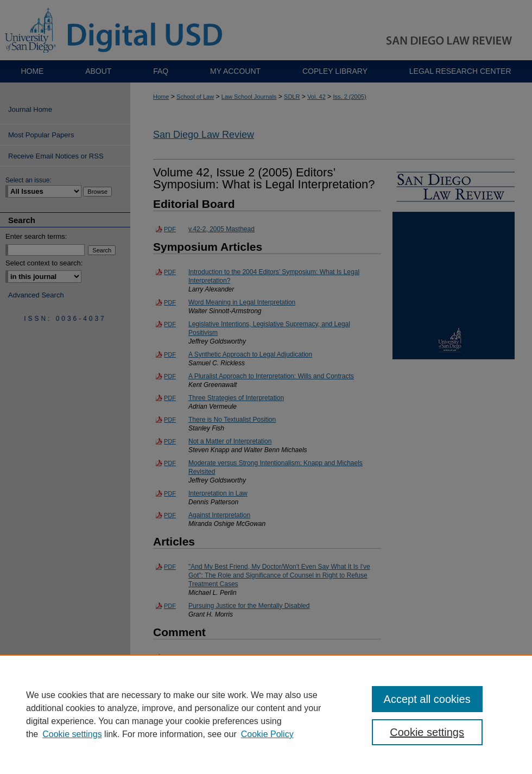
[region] (266, 714)
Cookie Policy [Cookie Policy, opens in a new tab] (267, 734)
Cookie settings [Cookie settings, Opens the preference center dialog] (427, 732)
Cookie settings (72, 734)
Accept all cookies (427, 699)
